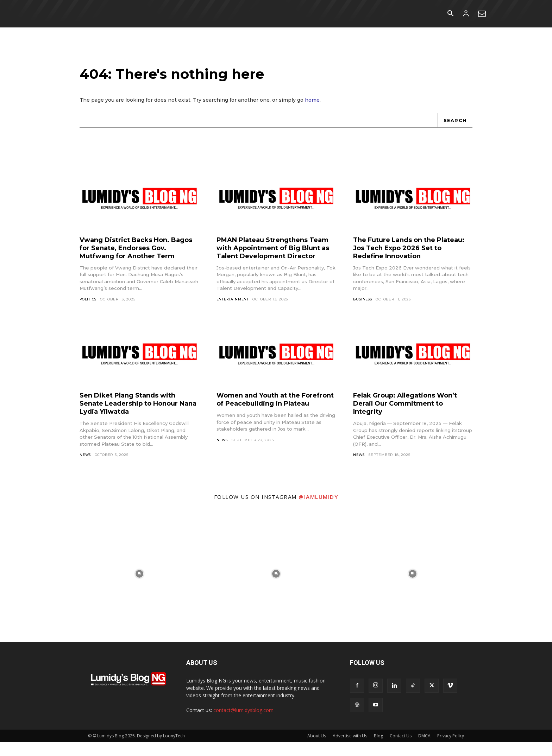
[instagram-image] (139, 587)
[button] (450, 14)
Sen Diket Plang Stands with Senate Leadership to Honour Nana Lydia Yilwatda (134, 417)
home (312, 105)
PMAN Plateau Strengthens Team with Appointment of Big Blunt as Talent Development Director (275, 257)
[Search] (454, 125)
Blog (378, 749)
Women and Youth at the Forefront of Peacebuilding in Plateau (272, 417)
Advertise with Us (350, 749)
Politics (89, 312)
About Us (317, 749)
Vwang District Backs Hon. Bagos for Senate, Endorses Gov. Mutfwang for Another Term (131, 257)
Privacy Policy (451, 749)
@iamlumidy (318, 510)
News (86, 468)
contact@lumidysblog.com (243, 724)
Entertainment (234, 312)
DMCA (424, 749)
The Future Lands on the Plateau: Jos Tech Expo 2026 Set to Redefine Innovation (407, 253)
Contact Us (401, 749)
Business (363, 304)
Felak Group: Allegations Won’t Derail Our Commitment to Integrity (411, 417)
